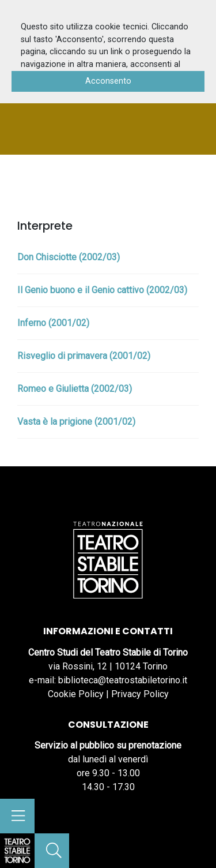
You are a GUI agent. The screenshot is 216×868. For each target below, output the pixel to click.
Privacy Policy (140, 694)
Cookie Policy (76, 694)
